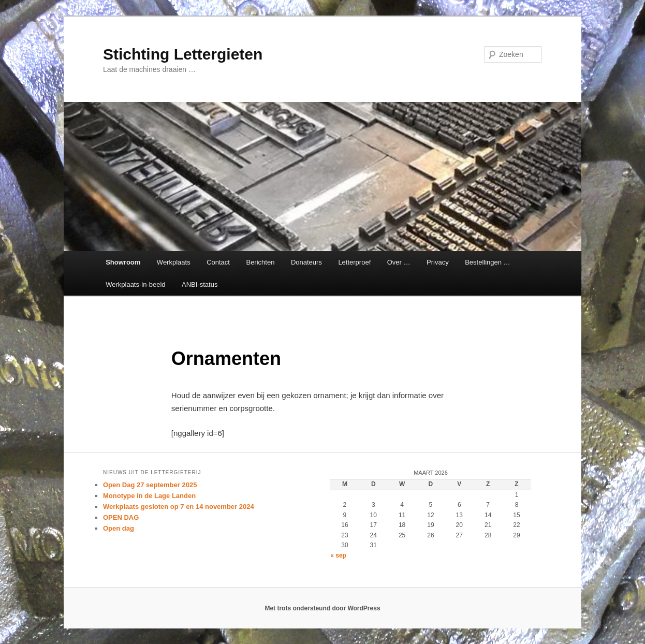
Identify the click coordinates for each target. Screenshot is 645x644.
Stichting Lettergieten (183, 54)
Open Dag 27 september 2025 (150, 485)
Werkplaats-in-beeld (135, 284)
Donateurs (306, 262)
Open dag (119, 528)
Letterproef (354, 262)
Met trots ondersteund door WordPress (322, 608)
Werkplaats (174, 262)
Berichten (260, 262)
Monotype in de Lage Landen (149, 496)
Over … (399, 262)
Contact (218, 262)
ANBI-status (200, 284)
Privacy (438, 262)
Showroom (123, 262)
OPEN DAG (121, 517)
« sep (338, 555)
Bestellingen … (487, 262)
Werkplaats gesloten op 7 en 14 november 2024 (179, 507)
